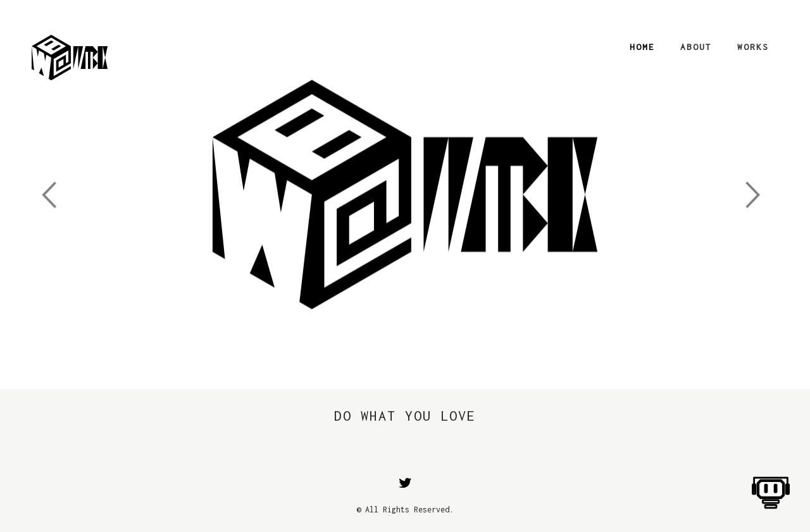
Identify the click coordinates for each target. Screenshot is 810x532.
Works (753, 47)
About (696, 47)
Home (642, 47)
